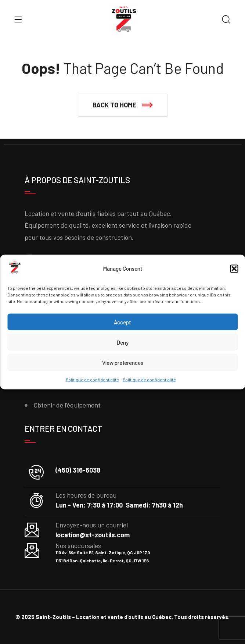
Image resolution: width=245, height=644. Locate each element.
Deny (122, 342)
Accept (122, 322)
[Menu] (18, 19)
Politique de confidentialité (92, 380)
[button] (234, 269)
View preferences (123, 363)
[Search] (226, 20)
